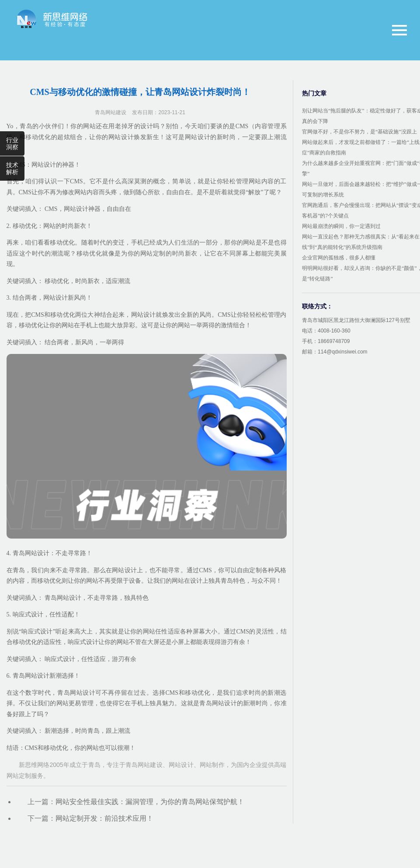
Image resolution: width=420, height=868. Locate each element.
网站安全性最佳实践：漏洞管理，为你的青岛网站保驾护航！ (150, 802)
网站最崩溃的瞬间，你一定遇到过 (341, 226)
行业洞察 (12, 143)
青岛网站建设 (111, 112)
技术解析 (12, 168)
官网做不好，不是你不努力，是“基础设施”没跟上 (359, 132)
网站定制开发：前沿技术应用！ (104, 818)
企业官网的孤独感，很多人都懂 (339, 258)
